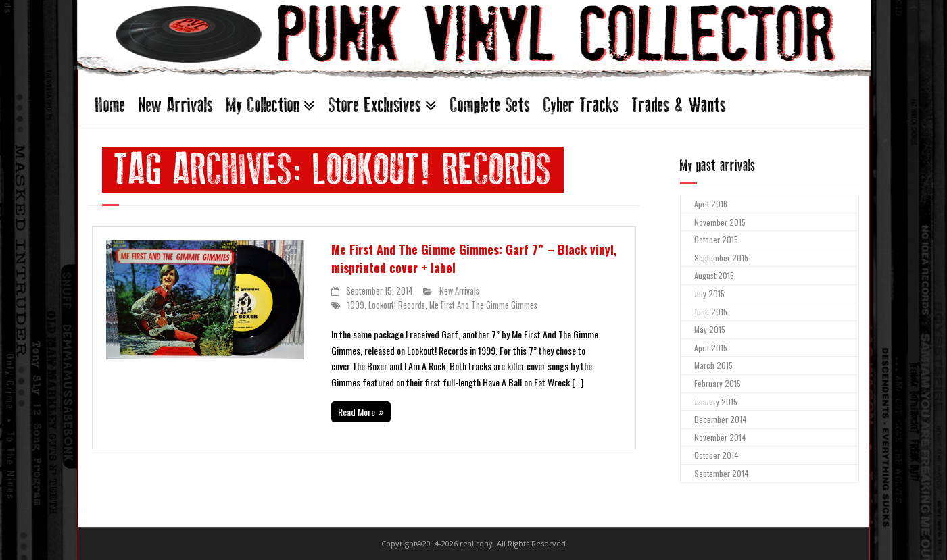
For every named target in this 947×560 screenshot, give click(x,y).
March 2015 (713, 365)
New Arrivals (176, 105)
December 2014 (721, 419)
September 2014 (722, 473)
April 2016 (711, 204)
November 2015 (720, 222)
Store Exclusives (375, 105)
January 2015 (716, 402)
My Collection (263, 105)
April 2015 (711, 348)
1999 (356, 305)
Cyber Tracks (581, 105)
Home (110, 105)
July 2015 (709, 294)
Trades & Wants (679, 105)
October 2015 (716, 239)
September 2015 (721, 258)
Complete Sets (490, 105)
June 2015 (711, 312)
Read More (357, 412)
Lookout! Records (397, 305)
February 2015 (718, 383)
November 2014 (720, 437)
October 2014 (717, 455)
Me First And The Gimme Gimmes (483, 305)
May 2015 (710, 329)
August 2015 (714, 275)
